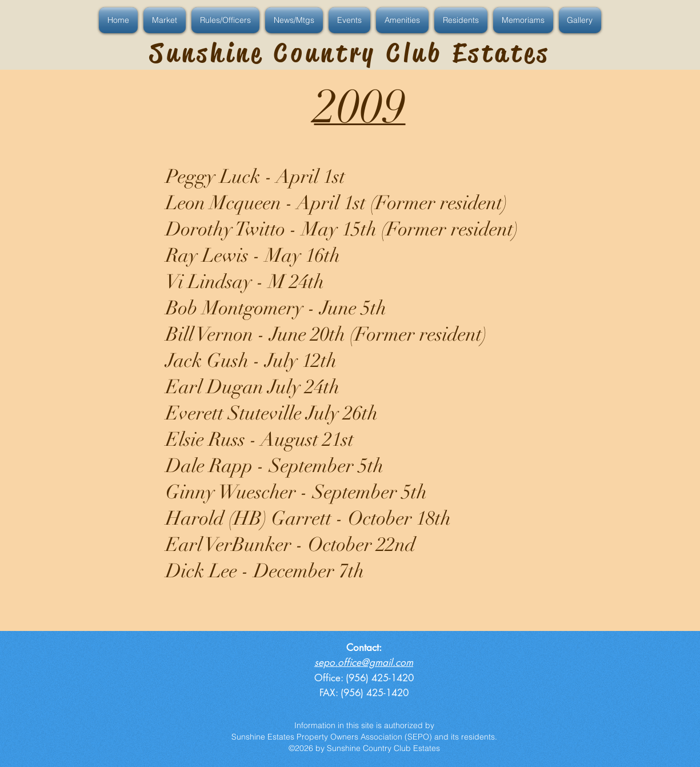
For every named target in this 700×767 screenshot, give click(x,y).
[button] (120, 20)
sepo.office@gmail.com (364, 662)
